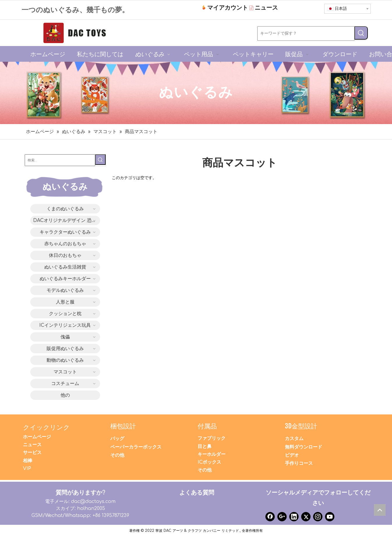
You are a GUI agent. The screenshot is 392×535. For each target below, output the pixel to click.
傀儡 (65, 337)
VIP (27, 469)
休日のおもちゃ (65, 255)
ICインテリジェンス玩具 (65, 325)
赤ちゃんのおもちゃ (65, 244)
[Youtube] (330, 517)
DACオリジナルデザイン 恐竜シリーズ (67, 220)
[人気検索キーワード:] (361, 33)
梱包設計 (123, 426)
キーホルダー (212, 454)
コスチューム (65, 384)
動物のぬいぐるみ (65, 360)
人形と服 (65, 302)
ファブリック (212, 438)
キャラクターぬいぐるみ (65, 232)
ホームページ (37, 437)
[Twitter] (306, 517)
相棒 (28, 461)
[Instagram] (318, 517)
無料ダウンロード (304, 447)
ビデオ (292, 455)
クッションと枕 (65, 314)
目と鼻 (205, 446)
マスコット (65, 372)
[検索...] (60, 160)
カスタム (294, 439)
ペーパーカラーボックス (136, 447)
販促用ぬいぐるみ (65, 349)
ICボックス (209, 462)
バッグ (117, 439)
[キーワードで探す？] (306, 33)
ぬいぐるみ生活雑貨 (65, 267)
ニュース (32, 445)
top (381, 511)
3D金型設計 (301, 426)
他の (65, 395)
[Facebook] (270, 517)
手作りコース (299, 463)
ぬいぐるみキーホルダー (65, 279)
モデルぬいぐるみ (65, 290)
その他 (117, 455)
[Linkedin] (294, 517)
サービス (32, 453)
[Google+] (282, 517)
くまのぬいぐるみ (65, 209)
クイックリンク (46, 427)
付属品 (207, 426)
